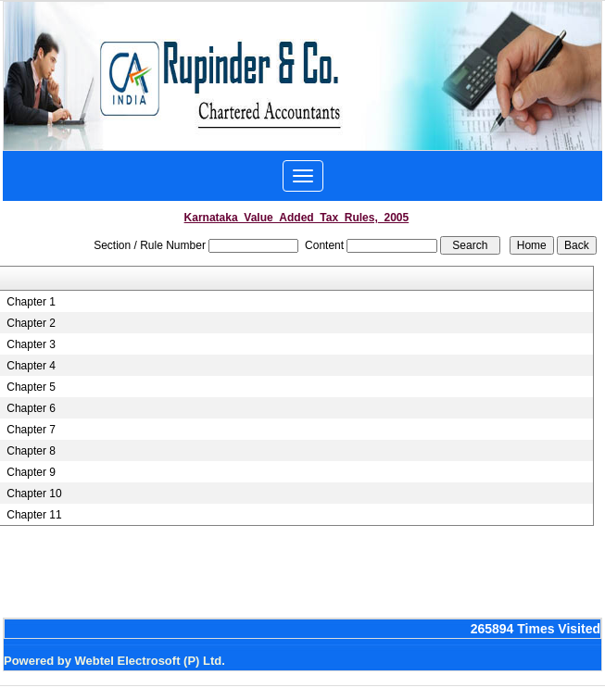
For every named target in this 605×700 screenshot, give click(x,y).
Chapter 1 (31, 302)
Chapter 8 (31, 451)
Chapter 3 (31, 344)
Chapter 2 (31, 323)
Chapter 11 (34, 515)
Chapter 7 (31, 430)
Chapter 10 (34, 494)
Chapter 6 (31, 408)
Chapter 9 (31, 472)
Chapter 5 (31, 387)
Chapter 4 (31, 366)
